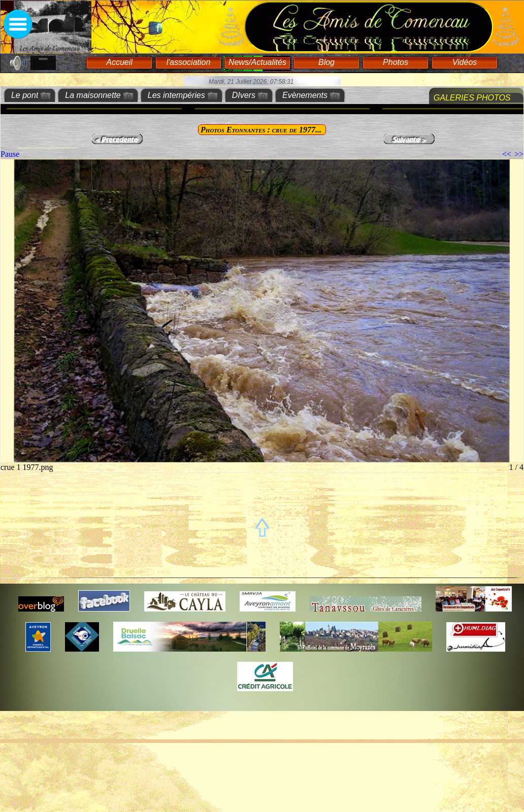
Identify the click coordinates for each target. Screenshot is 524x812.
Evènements (305, 95)
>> (519, 154)
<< (507, 154)
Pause (10, 154)
